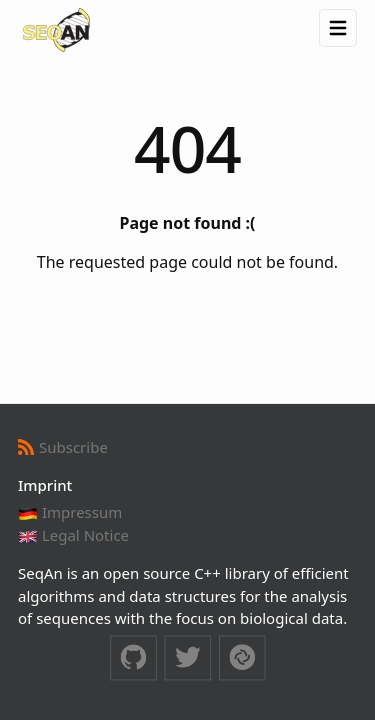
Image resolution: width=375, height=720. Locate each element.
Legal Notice (73, 535)
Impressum (70, 512)
